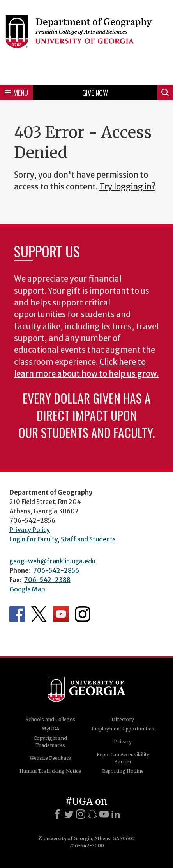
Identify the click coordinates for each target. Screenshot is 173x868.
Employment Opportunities (123, 729)
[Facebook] (57, 814)
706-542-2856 (56, 570)
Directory (123, 719)
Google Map (27, 589)
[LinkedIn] (116, 814)
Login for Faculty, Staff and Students (63, 539)
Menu (16, 93)
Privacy (123, 742)
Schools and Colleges (50, 719)
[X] (69, 814)
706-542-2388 (47, 580)
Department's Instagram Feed (83, 614)
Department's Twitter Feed (39, 614)
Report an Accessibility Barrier (123, 758)
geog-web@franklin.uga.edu (52, 561)
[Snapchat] (92, 814)
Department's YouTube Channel (61, 614)
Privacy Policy (30, 530)
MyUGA (50, 729)
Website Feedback (50, 758)
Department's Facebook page (17, 614)
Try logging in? (127, 187)
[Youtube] (104, 814)
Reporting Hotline (123, 771)
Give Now (95, 93)
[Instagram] (81, 814)
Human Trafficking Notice (50, 771)
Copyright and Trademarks (50, 742)
